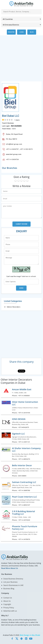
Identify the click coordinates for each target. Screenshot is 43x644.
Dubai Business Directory (13, 579)
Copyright (7, 604)
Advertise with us (10, 611)
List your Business (10, 582)
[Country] (21, 19)
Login (21, 32)
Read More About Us (10, 568)
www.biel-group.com (14, 154)
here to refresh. (31, 276)
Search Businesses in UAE (13, 585)
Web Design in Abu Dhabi (30, 635)
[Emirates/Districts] (21, 25)
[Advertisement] (21, 60)
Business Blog (9, 589)
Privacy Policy (9, 608)
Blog (32, 32)
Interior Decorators (14, 307)
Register (11, 32)
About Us (7, 601)
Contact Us (8, 598)
